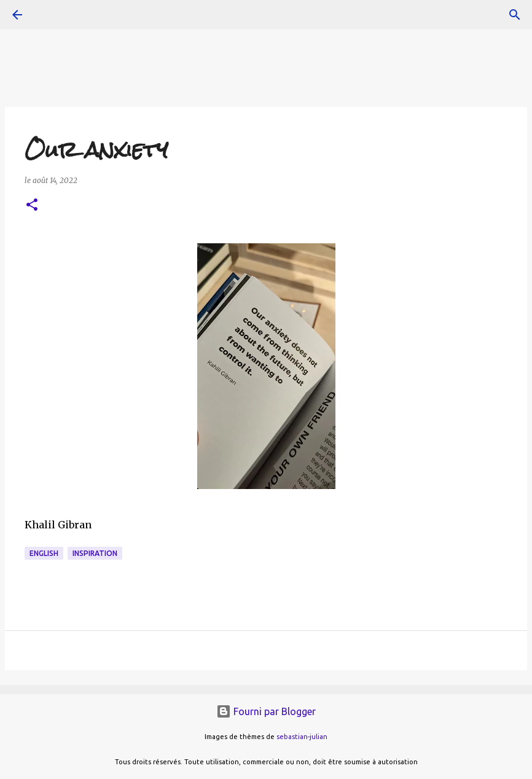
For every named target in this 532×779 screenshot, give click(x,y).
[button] (32, 206)
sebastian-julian (302, 737)
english (44, 553)
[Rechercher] (515, 15)
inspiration (95, 553)
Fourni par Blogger (266, 711)
